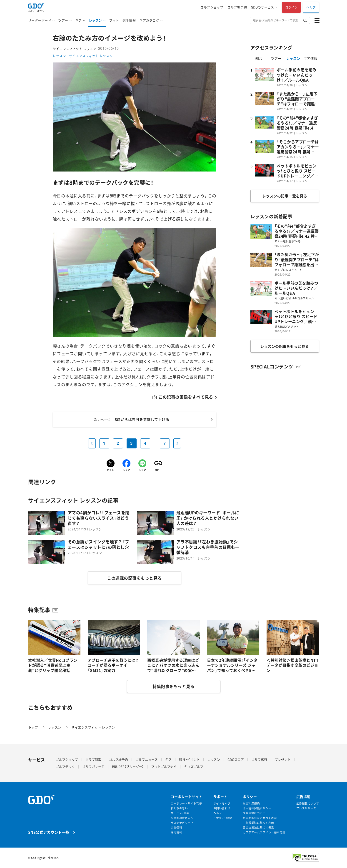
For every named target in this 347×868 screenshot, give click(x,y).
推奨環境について (254, 813)
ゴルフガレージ (93, 766)
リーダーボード (40, 20)
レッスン (95, 20)
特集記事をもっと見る (173, 686)
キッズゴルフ (194, 766)
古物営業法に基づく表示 (258, 823)
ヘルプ (311, 7)
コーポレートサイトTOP (186, 804)
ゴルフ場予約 (237, 7)
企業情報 (176, 828)
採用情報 (176, 832)
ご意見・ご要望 (223, 818)
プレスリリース (306, 808)
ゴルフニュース (147, 759)
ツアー (63, 20)
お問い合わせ (222, 808)
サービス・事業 (180, 813)
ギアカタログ (149, 20)
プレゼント (283, 759)
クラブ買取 (93, 759)
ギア (79, 20)
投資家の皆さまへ (182, 818)
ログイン (291, 7)
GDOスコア (236, 759)
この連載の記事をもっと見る (134, 578)
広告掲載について (308, 804)
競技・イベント (189, 759)
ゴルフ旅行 (259, 759)
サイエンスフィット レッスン (91, 56)
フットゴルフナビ (164, 766)
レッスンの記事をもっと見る (285, 346)
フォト (114, 20)
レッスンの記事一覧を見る (285, 196)
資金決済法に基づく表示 (258, 828)
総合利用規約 (251, 804)
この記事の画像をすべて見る (186, 397)
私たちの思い (179, 808)
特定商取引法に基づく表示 (260, 818)
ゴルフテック (65, 766)
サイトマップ (222, 804)
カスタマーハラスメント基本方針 (264, 832)
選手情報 (129, 20)
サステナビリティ (182, 823)
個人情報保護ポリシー (257, 808)
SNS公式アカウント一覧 (49, 832)
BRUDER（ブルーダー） (128, 766)
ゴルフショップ (212, 7)
